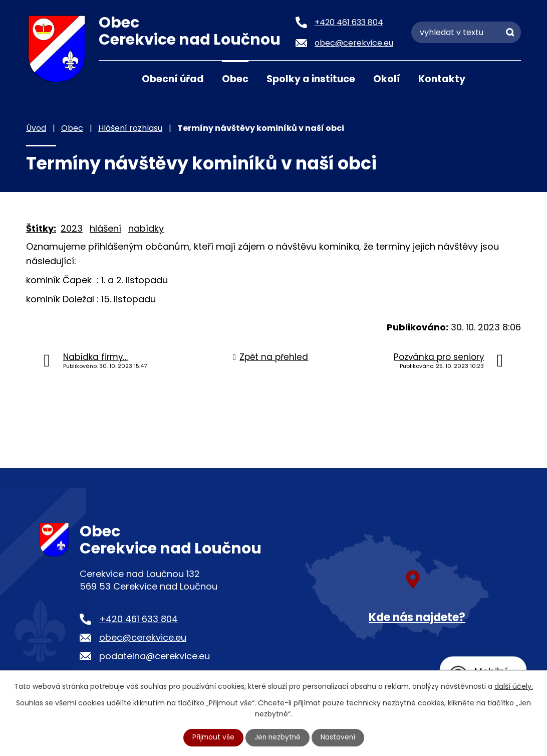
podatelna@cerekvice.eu (155, 656)
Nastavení (339, 737)
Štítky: (41, 228)
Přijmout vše (212, 737)
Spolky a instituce (311, 79)
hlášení (105, 228)
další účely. (514, 686)
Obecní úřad (173, 79)
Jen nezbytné (278, 737)
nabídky (146, 228)
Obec (235, 79)
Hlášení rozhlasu (130, 128)
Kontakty (442, 79)
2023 (72, 228)
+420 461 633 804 (139, 619)
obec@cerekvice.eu (143, 637)
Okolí (387, 79)
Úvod (111, 78)
